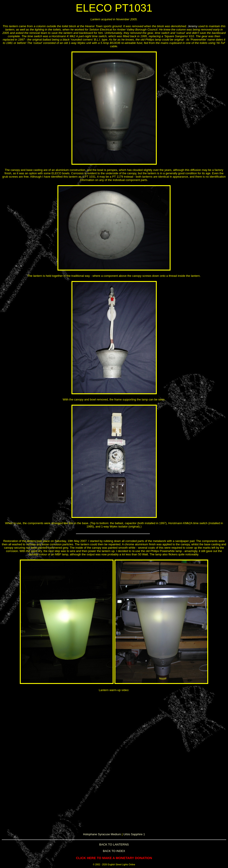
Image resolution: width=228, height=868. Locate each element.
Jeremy (193, 26)
